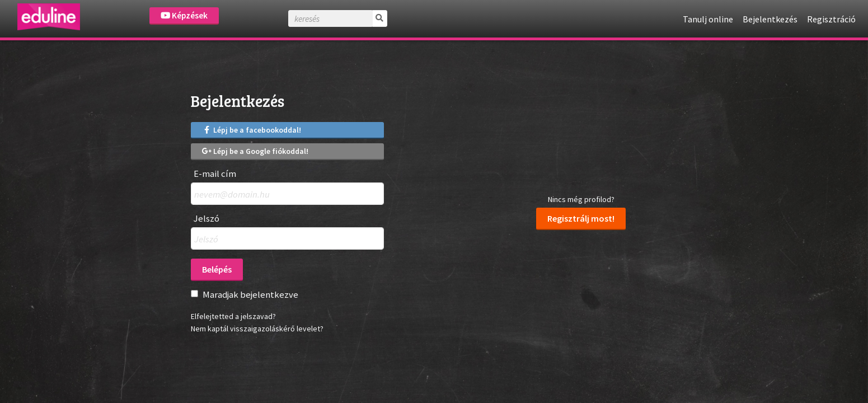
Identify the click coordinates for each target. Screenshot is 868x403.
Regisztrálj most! (581, 218)
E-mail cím (215, 174)
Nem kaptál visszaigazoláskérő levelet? (257, 329)
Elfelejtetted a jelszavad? (233, 316)
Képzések (184, 15)
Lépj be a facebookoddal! (252, 130)
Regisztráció (831, 19)
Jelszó (207, 219)
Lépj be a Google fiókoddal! (255, 151)
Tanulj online (708, 19)
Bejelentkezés (770, 19)
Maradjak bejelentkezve (250, 294)
